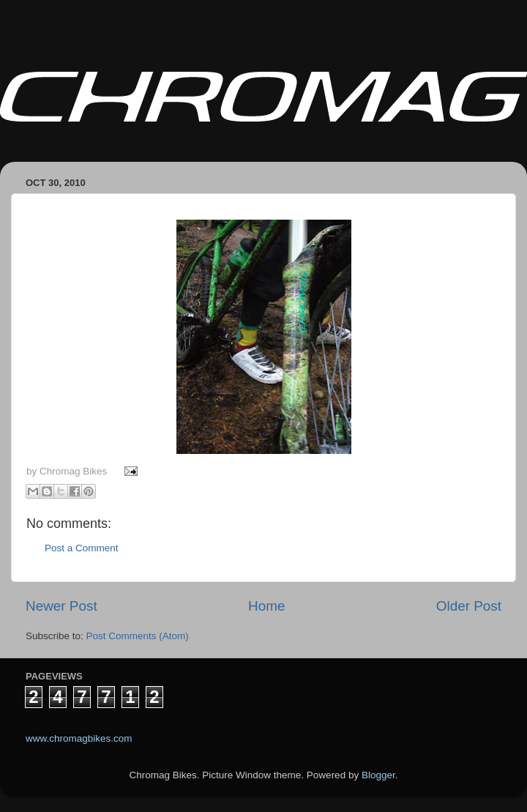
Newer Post (61, 606)
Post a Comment (82, 548)
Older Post (469, 606)
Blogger (378, 775)
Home (266, 606)
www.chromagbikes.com (79, 738)
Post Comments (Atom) (138, 636)
